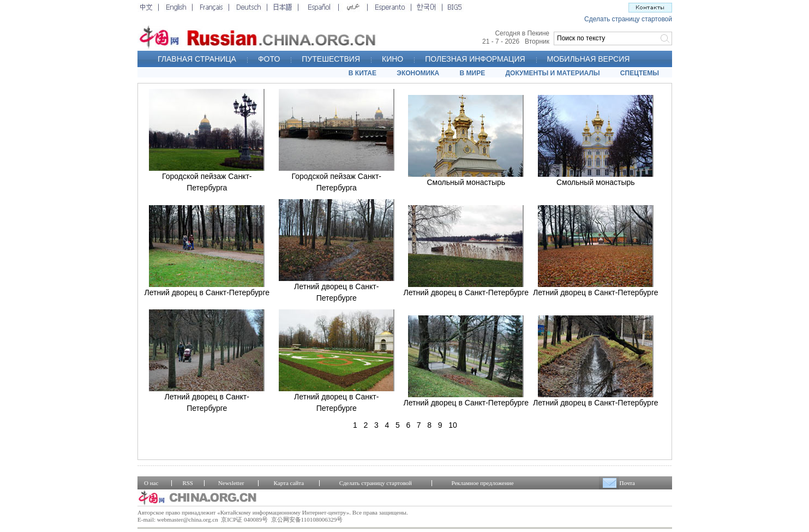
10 (453, 425)
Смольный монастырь (466, 182)
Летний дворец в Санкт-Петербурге (207, 292)
